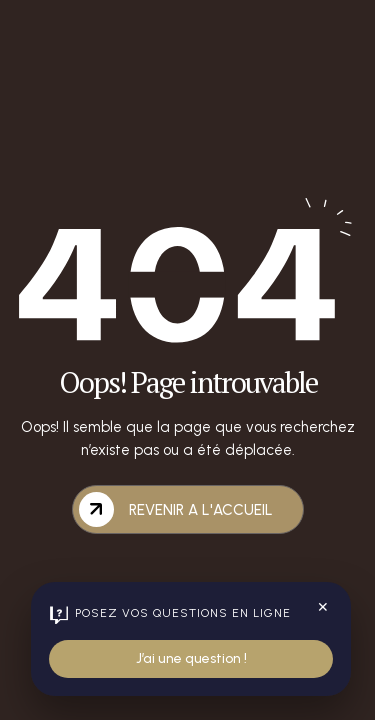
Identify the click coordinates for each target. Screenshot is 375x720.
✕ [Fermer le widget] (323, 607)
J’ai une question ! (191, 658)
